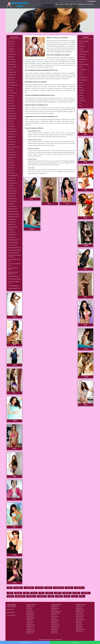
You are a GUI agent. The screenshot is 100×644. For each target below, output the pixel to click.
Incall (80, 103)
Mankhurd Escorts (12, 235)
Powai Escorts (11, 52)
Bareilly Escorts (30, 612)
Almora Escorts (79, 618)
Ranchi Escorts (79, 631)
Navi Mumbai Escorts (13, 85)
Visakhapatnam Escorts (56, 612)
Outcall (81, 106)
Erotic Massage (58, 588)
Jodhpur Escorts (55, 630)
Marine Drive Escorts (13, 211)
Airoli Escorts (11, 160)
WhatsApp (75, 642)
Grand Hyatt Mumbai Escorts (14, 250)
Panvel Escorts (11, 134)
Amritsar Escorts (55, 621)
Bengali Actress (82, 54)
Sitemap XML (58, 640)
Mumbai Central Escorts (13, 214)
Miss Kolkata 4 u (51, 640)
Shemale (18, 593)
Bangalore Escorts (30, 630)
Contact (62, 4)
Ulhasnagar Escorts (12, 132)
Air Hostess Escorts (11, 615)
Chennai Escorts (55, 607)
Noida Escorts (29, 623)
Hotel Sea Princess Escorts (14, 276)
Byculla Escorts (11, 106)
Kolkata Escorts (30, 633)
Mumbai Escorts (30, 607)
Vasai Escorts (11, 121)
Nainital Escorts (79, 613)
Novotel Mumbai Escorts (13, 286)
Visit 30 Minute (82, 70)
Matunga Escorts (12, 113)
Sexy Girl (81, 67)
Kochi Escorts (54, 631)
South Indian (82, 46)
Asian (10, 593)
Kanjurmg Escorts (12, 193)
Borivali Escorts (12, 59)
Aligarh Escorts (30, 616)
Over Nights (18, 588)
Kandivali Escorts (12, 62)
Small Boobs (42, 596)
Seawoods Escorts (12, 142)
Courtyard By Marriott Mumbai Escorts (13, 273)
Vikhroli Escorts (12, 144)
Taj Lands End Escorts (13, 242)
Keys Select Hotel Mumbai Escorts (14, 282)
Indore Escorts (54, 633)
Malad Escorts (11, 57)
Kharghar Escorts (12, 137)
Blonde (34, 593)
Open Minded (29, 588)
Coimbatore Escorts (56, 625)
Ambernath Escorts (12, 155)
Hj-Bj (51, 596)
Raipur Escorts (79, 621)
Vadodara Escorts (55, 616)
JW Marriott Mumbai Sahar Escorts (14, 260)
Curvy (75, 596)
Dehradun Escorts (80, 612)
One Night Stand (83, 80)
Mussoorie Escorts (80, 615)
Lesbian (58, 593)
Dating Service (20, 596)
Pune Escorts (54, 610)
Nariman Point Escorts (13, 217)
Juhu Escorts (11, 46)
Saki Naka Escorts (12, 196)
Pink (41, 593)
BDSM (10, 596)
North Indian (82, 90)
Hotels (75, 4)
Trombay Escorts (12, 237)
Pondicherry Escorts (80, 610)
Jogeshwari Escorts (12, 191)
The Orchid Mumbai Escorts (14, 279)
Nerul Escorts (11, 170)
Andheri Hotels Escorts (13, 240)
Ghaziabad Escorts (31, 625)
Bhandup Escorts (12, 83)
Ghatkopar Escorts (12, 72)
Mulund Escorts (11, 77)
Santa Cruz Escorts (12, 67)
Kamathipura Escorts (13, 227)
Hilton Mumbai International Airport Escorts (14, 256)
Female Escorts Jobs (83, 4)
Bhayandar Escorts (12, 119)
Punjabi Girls (82, 57)
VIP (10, 588)
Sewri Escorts (11, 103)
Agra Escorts (29, 610)
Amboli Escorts (11, 186)
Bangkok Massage (83, 59)
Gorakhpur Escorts (31, 618)
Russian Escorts (10, 609)
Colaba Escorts (11, 49)
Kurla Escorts (11, 70)
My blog (91, 4)
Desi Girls (81, 85)
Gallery (67, 4)
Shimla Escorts (79, 626)
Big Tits (49, 593)
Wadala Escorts (11, 111)
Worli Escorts (11, 98)
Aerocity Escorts (30, 628)
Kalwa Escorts (11, 150)
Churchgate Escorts (12, 183)
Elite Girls (81, 44)
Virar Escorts (11, 124)
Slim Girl (81, 75)
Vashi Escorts (11, 168)
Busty (67, 596)
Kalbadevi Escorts (12, 224)
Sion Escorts (11, 90)
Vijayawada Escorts (80, 630)
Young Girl (82, 98)
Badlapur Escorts (12, 157)
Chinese (76, 593)
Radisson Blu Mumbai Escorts (13, 269)
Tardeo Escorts (11, 230)
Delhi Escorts (29, 608)
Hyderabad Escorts (31, 631)
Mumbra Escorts (12, 152)
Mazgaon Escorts (12, 108)
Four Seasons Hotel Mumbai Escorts (14, 265)
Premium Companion (84, 64)
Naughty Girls (79, 588)
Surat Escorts (54, 615)
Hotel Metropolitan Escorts (14, 288)
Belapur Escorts (11, 173)
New (82, 596)
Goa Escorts (54, 618)
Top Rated (69, 588)
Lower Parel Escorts (12, 93)
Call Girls (81, 49)
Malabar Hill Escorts (13, 209)
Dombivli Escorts (12, 129)
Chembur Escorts (12, 75)
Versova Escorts (11, 181)
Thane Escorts (11, 80)
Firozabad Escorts (30, 613)
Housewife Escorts (11, 612)
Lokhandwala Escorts (13, 175)
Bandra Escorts (11, 44)
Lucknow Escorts (30, 621)
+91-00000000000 (91, 1)
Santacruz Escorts (12, 178)
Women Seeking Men (84, 41)
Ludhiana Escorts (55, 620)
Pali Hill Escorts (12, 188)
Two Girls (39, 588)
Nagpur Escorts (79, 607)
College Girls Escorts (11, 607)
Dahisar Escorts (11, 165)
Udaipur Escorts (55, 628)
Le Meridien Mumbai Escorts (14, 248)
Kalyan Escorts (11, 126)
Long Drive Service (83, 77)
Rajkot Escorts (79, 625)
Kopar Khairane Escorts (13, 147)
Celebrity (81, 95)
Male (26, 593)
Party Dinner (31, 596)
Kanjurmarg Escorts (12, 199)
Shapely (59, 596)
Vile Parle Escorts (12, 64)
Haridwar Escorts (80, 616)
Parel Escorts (11, 101)
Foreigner (81, 93)
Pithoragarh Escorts (80, 620)
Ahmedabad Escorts (56, 613)
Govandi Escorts (12, 232)
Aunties (81, 83)
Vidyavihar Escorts (12, 201)
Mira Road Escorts (12, 116)
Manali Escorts (79, 628)
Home (57, 4)
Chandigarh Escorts (55, 608)
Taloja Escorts (11, 139)
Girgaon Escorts (11, 222)
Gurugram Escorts (30, 626)
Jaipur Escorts (54, 623)
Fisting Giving (82, 101)
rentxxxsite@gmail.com (25, 642)
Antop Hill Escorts (12, 219)
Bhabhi (81, 88)
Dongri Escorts (11, 204)
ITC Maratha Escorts (13, 245)
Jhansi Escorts (30, 620)
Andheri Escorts (12, 41)
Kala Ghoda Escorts (12, 206)
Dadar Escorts (11, 95)
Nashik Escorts (79, 608)
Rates (71, 4)
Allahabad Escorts (30, 615)
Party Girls (81, 62)
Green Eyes (67, 593)
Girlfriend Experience (84, 52)
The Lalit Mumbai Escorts (14, 253)
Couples (48, 588)
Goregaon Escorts (12, 54)
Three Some (86, 593)
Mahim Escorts (11, 162)
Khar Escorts (11, 88)
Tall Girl (81, 72)
